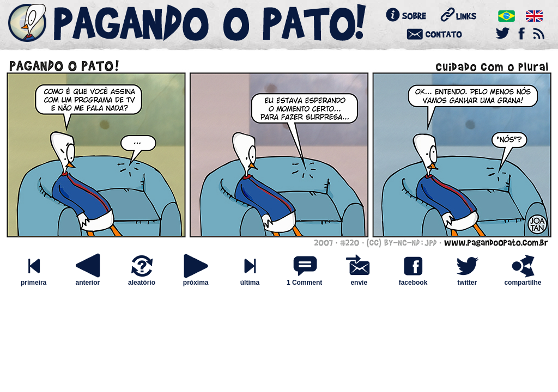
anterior (88, 280)
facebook (413, 280)
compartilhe (523, 280)
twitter (467, 280)
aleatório (142, 280)
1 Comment (304, 283)
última (250, 280)
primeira (34, 280)
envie (359, 280)
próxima (196, 280)
